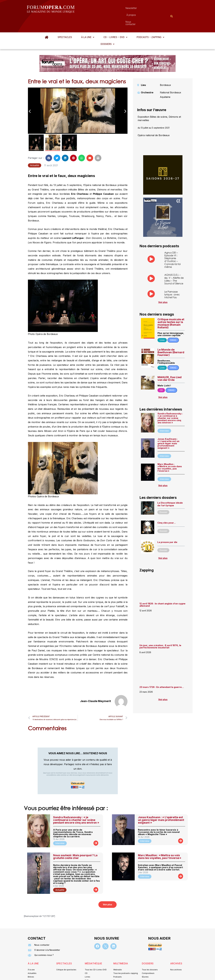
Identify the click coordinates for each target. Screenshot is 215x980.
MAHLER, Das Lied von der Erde (170, 364)
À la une (88, 23)
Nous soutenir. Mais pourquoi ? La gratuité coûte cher (75, 842)
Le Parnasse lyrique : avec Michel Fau (172, 280)
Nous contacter (141, 9)
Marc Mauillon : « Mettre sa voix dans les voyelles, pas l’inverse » (170, 453)
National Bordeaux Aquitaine (171, 80)
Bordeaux (165, 70)
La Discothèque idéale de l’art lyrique (170, 489)
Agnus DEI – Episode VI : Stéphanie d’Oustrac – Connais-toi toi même (172, 245)
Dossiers (107, 29)
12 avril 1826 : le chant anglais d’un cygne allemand (162, 590)
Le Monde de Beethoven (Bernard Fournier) (171, 338)
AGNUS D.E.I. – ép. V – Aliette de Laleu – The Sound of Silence (174, 264)
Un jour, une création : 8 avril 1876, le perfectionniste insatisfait (160, 632)
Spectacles (65, 23)
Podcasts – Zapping (150, 23)
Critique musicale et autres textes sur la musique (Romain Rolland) (171, 309)
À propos (121, 9)
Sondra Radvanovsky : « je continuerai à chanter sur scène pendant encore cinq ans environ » (170, 403)
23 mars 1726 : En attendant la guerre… (162, 672)
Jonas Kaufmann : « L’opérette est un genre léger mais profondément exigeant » (168, 429)
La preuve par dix (167, 528)
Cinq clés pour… (167, 508)
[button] (88, 23)
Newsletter (103, 9)
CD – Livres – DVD (115, 23)
